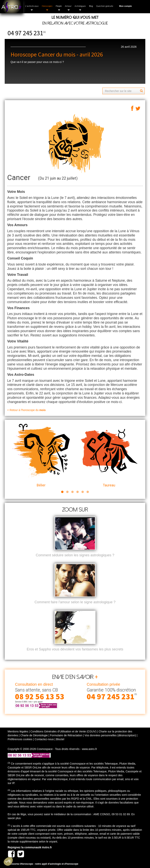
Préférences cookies (20, 739)
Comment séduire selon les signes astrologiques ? (75, 555)
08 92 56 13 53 (40, 697)
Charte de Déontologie (34, 735)
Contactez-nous (44, 739)
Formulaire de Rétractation (66, 735)
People (59, 8)
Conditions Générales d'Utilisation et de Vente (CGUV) (63, 731)
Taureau (109, 455)
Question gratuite (105, 6)
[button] (8, 861)
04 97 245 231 (25, 33)
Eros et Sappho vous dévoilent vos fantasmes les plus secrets (75, 649)
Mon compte (125, 6)
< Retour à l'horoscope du (26, 410)
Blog (91, 6)
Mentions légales (18, 731)
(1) (44, 32)
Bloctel (60, 739)
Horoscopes (47, 8)
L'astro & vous (32, 8)
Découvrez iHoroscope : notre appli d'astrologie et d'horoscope (43, 864)
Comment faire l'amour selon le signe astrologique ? (75, 602)
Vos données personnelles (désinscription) (110, 735)
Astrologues (80, 8)
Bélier (41, 455)
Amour (68, 8)
